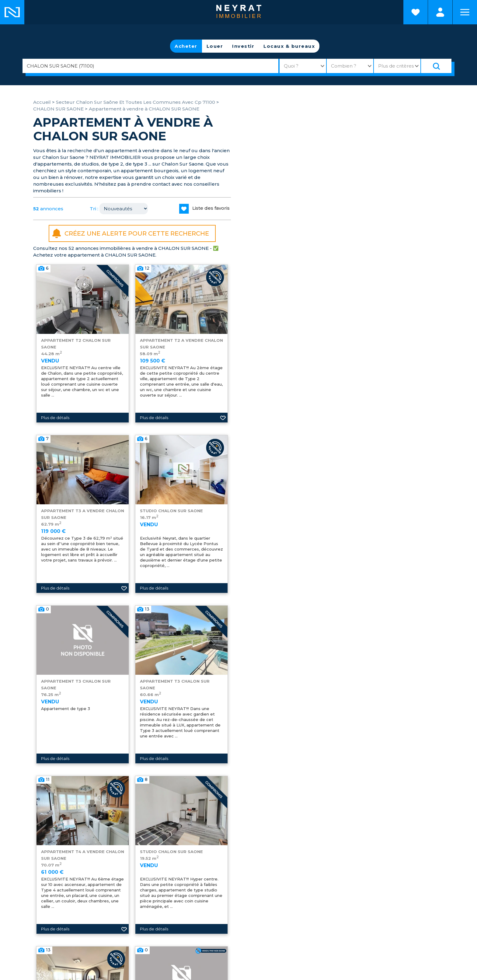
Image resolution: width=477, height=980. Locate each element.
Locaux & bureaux (289, 46)
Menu (465, 12)
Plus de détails (55, 418)
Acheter (186, 46)
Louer (215, 46)
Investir (243, 46)
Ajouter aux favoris (223, 418)
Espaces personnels (440, 12)
